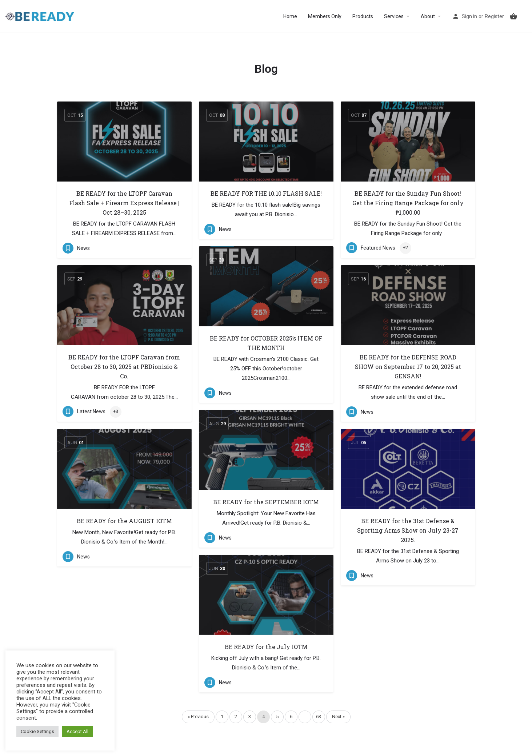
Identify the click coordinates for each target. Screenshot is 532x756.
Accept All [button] (77, 731)
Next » (338, 717)
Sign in (469, 16)
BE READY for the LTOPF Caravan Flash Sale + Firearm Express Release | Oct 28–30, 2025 (124, 203)
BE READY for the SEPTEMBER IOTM (266, 502)
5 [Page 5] (277, 717)
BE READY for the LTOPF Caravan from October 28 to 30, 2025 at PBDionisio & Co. (124, 367)
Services (394, 16)
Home (290, 16)
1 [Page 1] (222, 717)
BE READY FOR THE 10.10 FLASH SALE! (266, 193)
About (428, 16)
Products (363, 16)
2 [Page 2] (236, 717)
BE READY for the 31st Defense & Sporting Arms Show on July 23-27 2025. (408, 530)
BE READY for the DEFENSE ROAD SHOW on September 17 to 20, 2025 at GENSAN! (408, 367)
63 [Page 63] (319, 717)
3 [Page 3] (250, 717)
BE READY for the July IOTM (266, 647)
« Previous (198, 717)
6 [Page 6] (291, 717)
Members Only (325, 16)
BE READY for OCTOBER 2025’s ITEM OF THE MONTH (266, 343)
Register (494, 16)
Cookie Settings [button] (37, 731)
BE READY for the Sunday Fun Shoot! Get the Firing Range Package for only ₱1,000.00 (408, 203)
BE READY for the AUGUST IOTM (124, 521)
